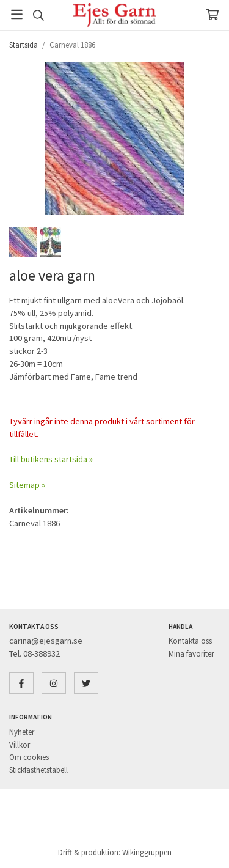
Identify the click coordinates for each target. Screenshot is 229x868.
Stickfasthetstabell (38, 770)
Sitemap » (27, 485)
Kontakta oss (190, 641)
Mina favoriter (191, 654)
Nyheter (22, 732)
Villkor (20, 745)
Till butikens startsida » (51, 459)
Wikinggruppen (147, 852)
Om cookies (29, 757)
